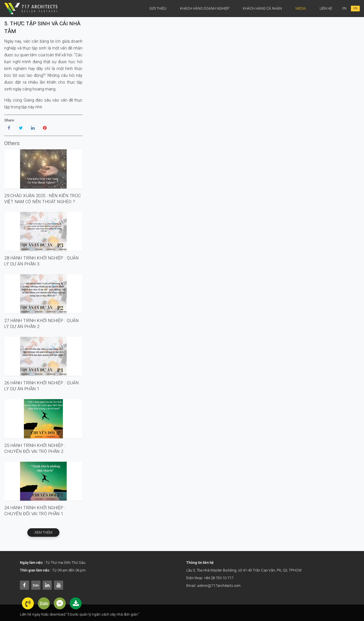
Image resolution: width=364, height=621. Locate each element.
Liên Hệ (326, 9)
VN (355, 8)
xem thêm (43, 532)
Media (301, 9)
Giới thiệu (158, 9)
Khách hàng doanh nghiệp (205, 9)
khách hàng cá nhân (262, 9)
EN (344, 8)
